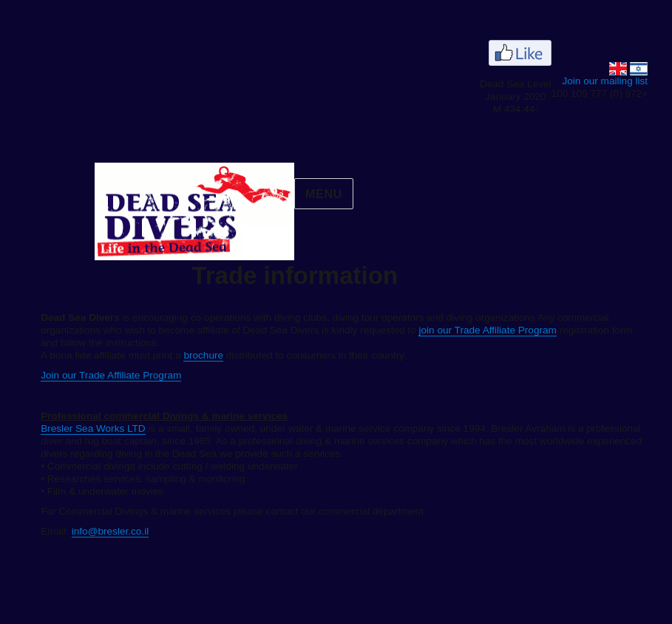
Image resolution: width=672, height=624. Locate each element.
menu (296, 194)
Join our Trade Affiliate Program (84, 375)
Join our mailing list (577, 81)
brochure (176, 355)
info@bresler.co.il (83, 531)
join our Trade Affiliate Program (460, 330)
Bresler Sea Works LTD (66, 428)
